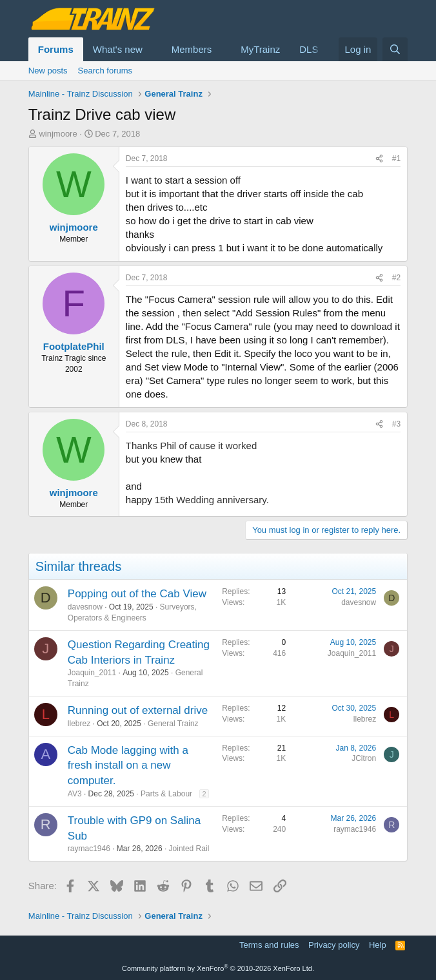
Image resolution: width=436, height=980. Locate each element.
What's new (118, 49)
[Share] (379, 159)
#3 (396, 424)
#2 (396, 278)
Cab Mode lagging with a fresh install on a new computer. (128, 766)
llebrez (79, 724)
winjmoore (58, 134)
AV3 (75, 794)
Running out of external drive (138, 710)
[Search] (395, 49)
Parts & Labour (166, 794)
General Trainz (173, 724)
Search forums (105, 71)
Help (378, 945)
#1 (396, 159)
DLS (309, 49)
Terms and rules (269, 945)
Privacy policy (334, 945)
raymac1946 (89, 849)
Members (192, 49)
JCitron (364, 758)
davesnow (85, 607)
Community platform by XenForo (218, 968)
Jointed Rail (189, 849)
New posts (48, 71)
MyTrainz (260, 49)
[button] (153, 49)
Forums (56, 49)
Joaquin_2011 (92, 673)
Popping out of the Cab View (137, 594)
